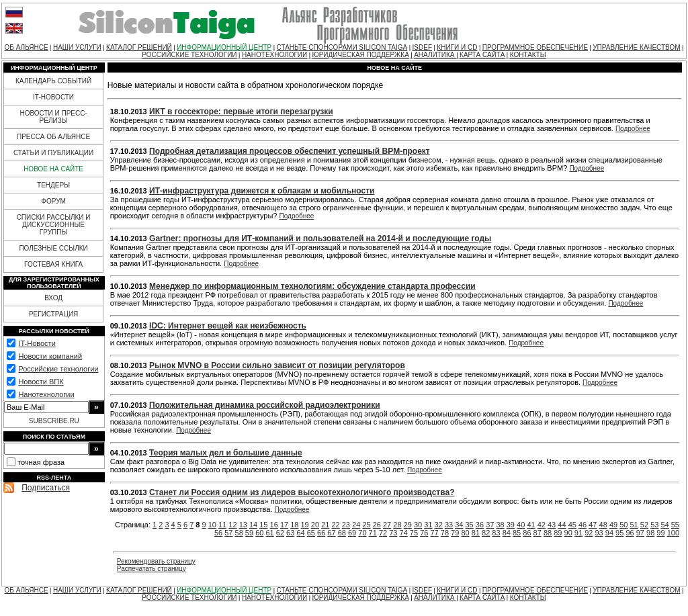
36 (480, 525)
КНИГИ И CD (457, 47)
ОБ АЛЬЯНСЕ (27, 47)
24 (356, 525)
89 (558, 533)
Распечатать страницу (152, 569)
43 (552, 525)
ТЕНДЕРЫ (53, 185)
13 (243, 525)
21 (325, 525)
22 (335, 525)
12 (232, 525)
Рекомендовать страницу (156, 561)
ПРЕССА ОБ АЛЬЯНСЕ (53, 137)
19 (305, 525)
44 (562, 525)
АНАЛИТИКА (435, 55)
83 (496, 533)
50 (623, 525)
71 (373, 533)
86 (527, 533)
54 (664, 525)
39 (511, 525)
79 (455, 533)
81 (476, 533)
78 (445, 533)
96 (630, 533)
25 (366, 525)
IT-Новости (37, 343)
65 (311, 533)
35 (470, 525)
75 (414, 533)
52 (644, 525)
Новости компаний (50, 356)
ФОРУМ (53, 201)
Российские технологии (58, 369)
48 (603, 525)
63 (290, 533)
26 (377, 525)
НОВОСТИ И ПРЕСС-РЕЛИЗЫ (53, 117)
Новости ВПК (41, 382)
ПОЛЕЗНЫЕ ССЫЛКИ (53, 248)
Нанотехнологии (46, 394)
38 (500, 525)
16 (274, 525)
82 (486, 533)
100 (673, 533)
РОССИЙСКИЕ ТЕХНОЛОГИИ (189, 55)
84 (507, 533)
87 (537, 533)
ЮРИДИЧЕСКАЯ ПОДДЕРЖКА (361, 55)
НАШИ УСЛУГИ (77, 47)
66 (321, 533)
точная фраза (41, 462)
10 (212, 525)
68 (342, 533)
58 (239, 533)
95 (619, 533)
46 (583, 525)
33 (449, 525)
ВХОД (53, 298)
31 (428, 525)
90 (568, 533)
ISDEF (422, 47)
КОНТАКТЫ (528, 55)
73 (393, 533)
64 (300, 533)
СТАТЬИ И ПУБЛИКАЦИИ (53, 153)
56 (218, 533)
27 (387, 525)
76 (424, 533)
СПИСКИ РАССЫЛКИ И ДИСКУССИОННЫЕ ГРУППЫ (54, 225)
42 (542, 525)
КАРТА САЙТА (482, 55)
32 (439, 525)
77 (434, 533)
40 (521, 525)
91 (578, 533)
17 (284, 525)
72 (383, 533)
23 (346, 525)
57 (228, 533)
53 (654, 525)
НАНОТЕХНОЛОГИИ (274, 55)
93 (599, 533)
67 (331, 533)
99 (660, 533)
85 (517, 533)
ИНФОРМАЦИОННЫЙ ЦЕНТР (224, 47)
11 (222, 525)
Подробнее (633, 129)
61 (269, 533)
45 (572, 525)
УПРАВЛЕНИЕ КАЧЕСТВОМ (636, 47)
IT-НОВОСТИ (53, 97)
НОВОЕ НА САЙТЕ (53, 169)
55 (675, 525)
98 (650, 533)
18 (294, 525)
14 (253, 525)
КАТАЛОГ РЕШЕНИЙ (139, 47)
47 (593, 525)
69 (352, 533)
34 (459, 525)
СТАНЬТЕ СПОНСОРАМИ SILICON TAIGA (342, 47)
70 (362, 533)
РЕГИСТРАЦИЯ (53, 314)
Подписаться (46, 488)
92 (589, 533)
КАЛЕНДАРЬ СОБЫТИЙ (53, 81)
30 (418, 525)
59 (249, 533)
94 (609, 533)
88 (548, 533)
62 (280, 533)
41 (531, 525)
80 (465, 533)
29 (408, 525)
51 (634, 525)
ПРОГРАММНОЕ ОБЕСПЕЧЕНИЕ (535, 47)
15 (263, 525)
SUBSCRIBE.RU (54, 421)
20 (315, 525)
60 (259, 533)
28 (397, 525)
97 (640, 533)
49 (613, 525)
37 (490, 525)
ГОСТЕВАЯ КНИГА (53, 264)
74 (404, 533)
